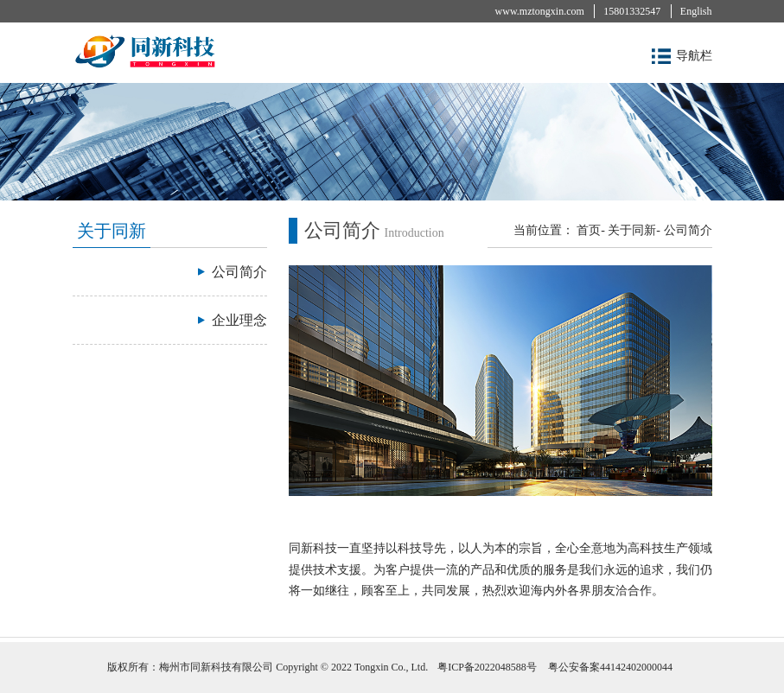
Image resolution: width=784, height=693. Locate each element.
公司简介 (688, 230)
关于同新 (632, 230)
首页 (589, 230)
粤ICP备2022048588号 (487, 667)
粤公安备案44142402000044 (610, 667)
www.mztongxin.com (540, 11)
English (696, 11)
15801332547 (632, 11)
